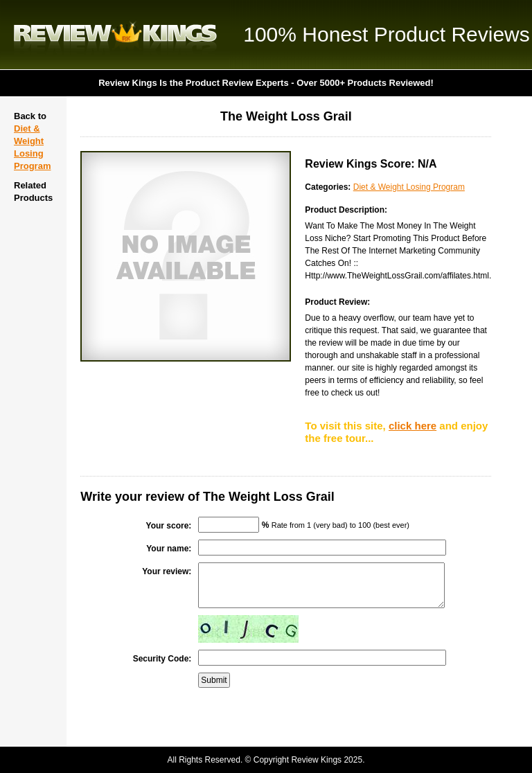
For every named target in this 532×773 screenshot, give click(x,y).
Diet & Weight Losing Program (409, 187)
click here (413, 426)
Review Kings (115, 35)
